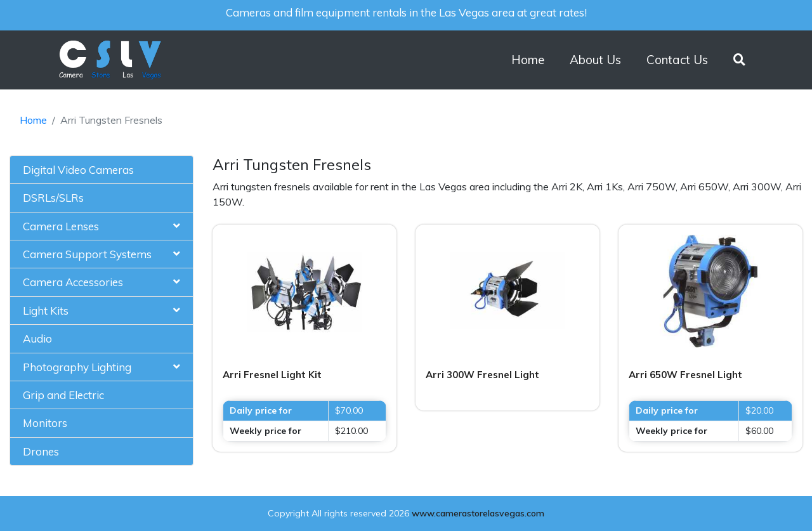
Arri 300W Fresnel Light (482, 375)
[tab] (101, 170)
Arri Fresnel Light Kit (272, 375)
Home (528, 60)
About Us (595, 60)
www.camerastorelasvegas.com (478, 513)
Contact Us (677, 60)
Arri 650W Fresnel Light (685, 375)
